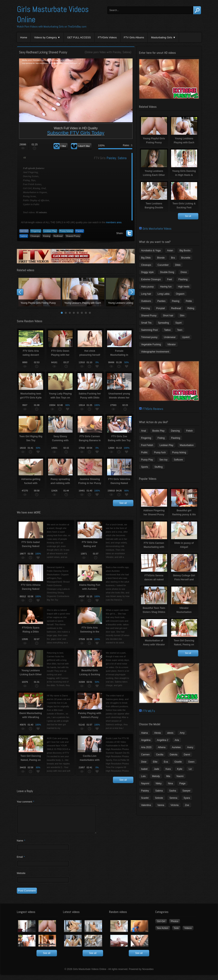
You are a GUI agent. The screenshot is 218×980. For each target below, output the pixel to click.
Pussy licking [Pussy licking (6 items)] (179, 452)
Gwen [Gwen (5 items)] (191, 762)
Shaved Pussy (73, 236)
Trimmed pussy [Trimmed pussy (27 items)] (149, 337)
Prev (20, 292)
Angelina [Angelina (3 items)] (146, 740)
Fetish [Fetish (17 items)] (189, 431)
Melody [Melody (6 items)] (156, 776)
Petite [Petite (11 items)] (189, 301)
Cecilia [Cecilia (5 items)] (160, 755)
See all (123, 503)
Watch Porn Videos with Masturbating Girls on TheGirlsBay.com (52, 26)
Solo (176, 933)
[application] (76, 90)
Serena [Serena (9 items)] (173, 798)
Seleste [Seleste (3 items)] (159, 798)
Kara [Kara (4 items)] (168, 769)
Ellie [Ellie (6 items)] (155, 762)
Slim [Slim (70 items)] (182, 316)
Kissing (47, 236)
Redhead (58, 236)
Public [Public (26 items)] (144, 452)
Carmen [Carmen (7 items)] (146, 755)
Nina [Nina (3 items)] (171, 783)
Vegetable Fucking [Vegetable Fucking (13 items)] (151, 344)
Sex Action (163, 933)
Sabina (126, 52)
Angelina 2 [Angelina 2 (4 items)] (163, 740)
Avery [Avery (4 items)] (190, 747)
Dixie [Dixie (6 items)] (144, 762)
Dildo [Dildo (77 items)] (178, 265)
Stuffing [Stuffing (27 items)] (158, 467)
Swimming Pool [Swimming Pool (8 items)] (150, 330)
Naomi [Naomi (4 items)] (180, 776)
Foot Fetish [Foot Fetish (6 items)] (147, 445)
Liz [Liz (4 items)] (190, 769)
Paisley (117, 52)
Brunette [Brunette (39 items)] (186, 258)
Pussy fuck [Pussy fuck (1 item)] (160, 452)
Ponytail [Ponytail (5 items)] (161, 308)
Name (21, 846)
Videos (188, 933)
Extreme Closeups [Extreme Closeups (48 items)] (151, 279)
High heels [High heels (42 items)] (184, 287)
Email (21, 862)
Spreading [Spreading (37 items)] (164, 323)
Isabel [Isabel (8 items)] (144, 769)
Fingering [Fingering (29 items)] (146, 438)
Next (132, 292)
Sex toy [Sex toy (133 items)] (163, 460)
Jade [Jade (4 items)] (157, 769)
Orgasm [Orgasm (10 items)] (180, 294)
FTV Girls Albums (134, 37)
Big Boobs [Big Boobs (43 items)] (185, 251)
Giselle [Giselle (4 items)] (178, 762)
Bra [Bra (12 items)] (173, 258)
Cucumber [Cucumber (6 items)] (163, 265)
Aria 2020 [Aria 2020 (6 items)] (146, 747)
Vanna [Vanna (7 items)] (161, 805)
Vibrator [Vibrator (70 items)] (171, 344)
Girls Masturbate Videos (157, 229)
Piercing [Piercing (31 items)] (146, 308)
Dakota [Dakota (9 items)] (173, 755)
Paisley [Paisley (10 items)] (145, 791)
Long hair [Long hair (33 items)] (146, 294)
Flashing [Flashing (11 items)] (183, 279)
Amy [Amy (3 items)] (182, 733)
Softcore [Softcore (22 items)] (178, 460)
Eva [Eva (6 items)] (166, 762)
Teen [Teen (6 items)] (180, 330)
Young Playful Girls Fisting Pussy (40, 292)
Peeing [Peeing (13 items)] (176, 301)
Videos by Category (45, 37)
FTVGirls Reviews (153, 409)
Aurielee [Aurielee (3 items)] (176, 747)
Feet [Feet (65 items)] (170, 279)
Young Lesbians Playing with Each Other (83, 292)
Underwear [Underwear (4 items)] (170, 337)
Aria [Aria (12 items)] (177, 740)
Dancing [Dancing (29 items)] (175, 431)
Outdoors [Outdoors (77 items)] (146, 301)
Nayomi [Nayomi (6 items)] (145, 783)
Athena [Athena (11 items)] (162, 747)
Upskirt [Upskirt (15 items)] (186, 337)
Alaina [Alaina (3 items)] (144, 733)
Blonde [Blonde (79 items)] (161, 258)
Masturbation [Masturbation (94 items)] (187, 445)
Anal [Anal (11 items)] (144, 431)
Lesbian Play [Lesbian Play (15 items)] (167, 445)
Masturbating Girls (162, 37)
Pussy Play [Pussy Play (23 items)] (147, 460)
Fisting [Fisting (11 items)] (161, 438)
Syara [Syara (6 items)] (187, 798)
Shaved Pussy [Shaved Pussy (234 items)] (149, 316)
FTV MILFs (149, 711)
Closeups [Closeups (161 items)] (146, 265)
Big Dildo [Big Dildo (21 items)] (146, 258)
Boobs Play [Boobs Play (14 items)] (159, 431)
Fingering (36, 231)
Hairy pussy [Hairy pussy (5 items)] (148, 287)
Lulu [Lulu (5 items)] (143, 776)
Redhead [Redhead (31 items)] (176, 308)
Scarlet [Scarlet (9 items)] (145, 798)
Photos (175, 926)
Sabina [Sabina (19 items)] (159, 791)
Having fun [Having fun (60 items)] (166, 287)
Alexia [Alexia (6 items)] (158, 733)
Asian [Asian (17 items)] (170, 251)
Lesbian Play (50, 231)
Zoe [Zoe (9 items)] (187, 805)
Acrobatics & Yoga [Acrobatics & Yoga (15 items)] (151, 251)
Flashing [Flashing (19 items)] (176, 438)
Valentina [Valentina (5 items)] (146, 805)
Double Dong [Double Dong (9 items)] (167, 272)
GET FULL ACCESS (79, 37)
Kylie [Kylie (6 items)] (180, 769)
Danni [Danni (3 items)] (187, 755)
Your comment (26, 802)
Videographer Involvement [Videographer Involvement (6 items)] (155, 352)
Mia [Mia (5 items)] (168, 776)
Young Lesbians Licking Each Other (127, 292)
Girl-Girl (24, 231)
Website (21, 878)
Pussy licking (66, 231)
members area (114, 222)
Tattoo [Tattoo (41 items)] (167, 330)
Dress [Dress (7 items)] (184, 272)
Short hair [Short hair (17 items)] (168, 316)
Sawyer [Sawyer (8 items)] (187, 791)
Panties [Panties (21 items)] (161, 301)
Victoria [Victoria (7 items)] (174, 805)
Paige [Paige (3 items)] (182, 783)
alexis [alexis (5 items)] (170, 733)
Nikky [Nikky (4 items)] (159, 783)
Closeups (35, 236)
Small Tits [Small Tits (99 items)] (146, 323)
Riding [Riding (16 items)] (191, 308)
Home (24, 37)
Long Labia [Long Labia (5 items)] (164, 294)
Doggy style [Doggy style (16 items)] (148, 272)
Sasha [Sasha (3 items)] (173, 791)
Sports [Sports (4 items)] (145, 467)
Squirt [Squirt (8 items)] (178, 323)
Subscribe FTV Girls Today (76, 133)
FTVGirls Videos (107, 37)
